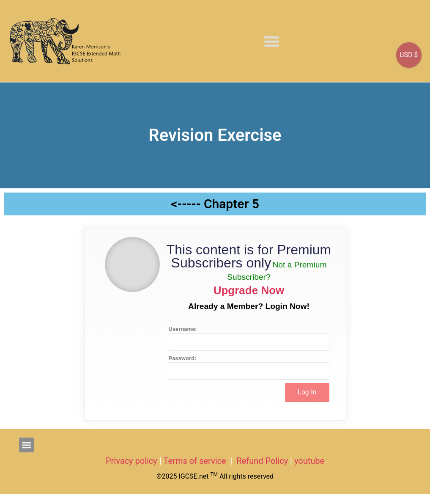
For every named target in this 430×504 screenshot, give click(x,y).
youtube (309, 461)
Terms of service (196, 461)
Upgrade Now (249, 290)
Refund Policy (262, 461)
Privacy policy (131, 461)
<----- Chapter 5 (215, 204)
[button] (272, 41)
